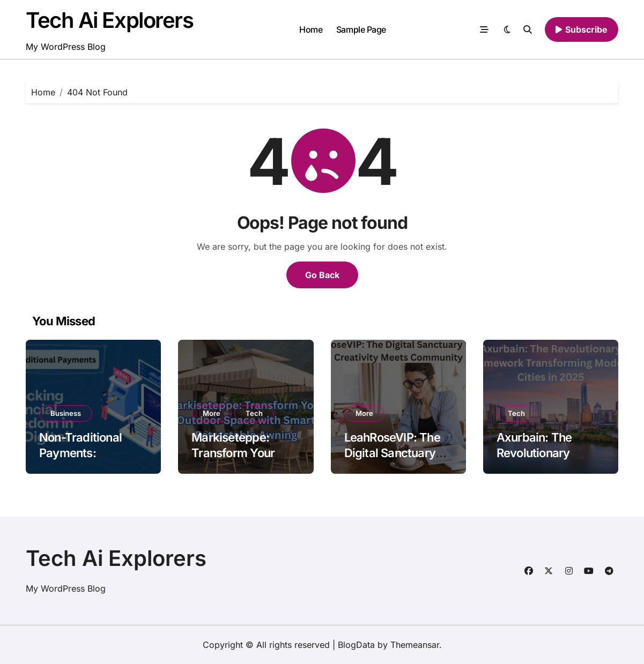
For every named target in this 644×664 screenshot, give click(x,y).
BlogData (356, 645)
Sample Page (361, 29)
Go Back (322, 275)
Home (311, 29)
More (212, 413)
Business (66, 413)
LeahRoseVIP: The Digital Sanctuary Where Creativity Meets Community (393, 460)
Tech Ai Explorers (110, 20)
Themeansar (415, 645)
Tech (254, 413)
